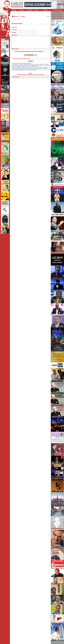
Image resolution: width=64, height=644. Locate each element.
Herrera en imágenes (58, 16)
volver (48, 16)
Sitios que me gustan (58, 18)
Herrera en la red (57, 14)
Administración (57, 12)
